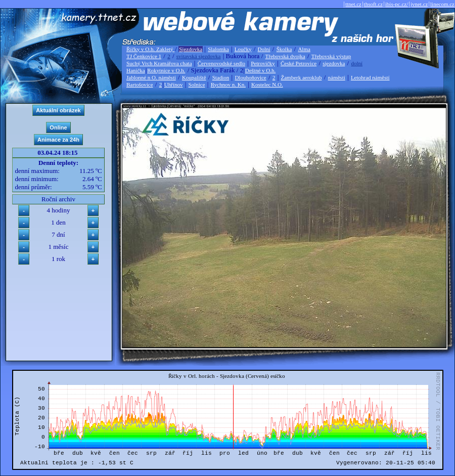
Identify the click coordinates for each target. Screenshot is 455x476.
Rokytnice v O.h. (166, 70)
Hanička (136, 70)
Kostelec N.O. (267, 84)
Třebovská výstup (331, 56)
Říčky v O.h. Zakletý (150, 49)
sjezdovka (334, 63)
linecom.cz (442, 4)
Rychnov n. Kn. (228, 84)
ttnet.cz (353, 4)
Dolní (264, 49)
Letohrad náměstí (370, 77)
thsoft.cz (374, 4)
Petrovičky (263, 63)
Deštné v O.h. (261, 70)
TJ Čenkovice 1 (144, 56)
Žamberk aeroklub (301, 77)
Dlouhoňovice (250, 77)
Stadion (221, 77)
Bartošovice (140, 84)
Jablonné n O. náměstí (151, 77)
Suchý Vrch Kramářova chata (159, 63)
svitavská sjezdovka (199, 56)
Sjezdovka (191, 49)
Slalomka (218, 49)
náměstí (337, 77)
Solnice (197, 84)
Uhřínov (174, 84)
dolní (357, 63)
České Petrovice (299, 63)
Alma (304, 49)
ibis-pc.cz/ (397, 4)
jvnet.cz (419, 4)
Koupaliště (194, 77)
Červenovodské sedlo (221, 63)
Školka (284, 49)
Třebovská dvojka (285, 56)
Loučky (243, 49)
